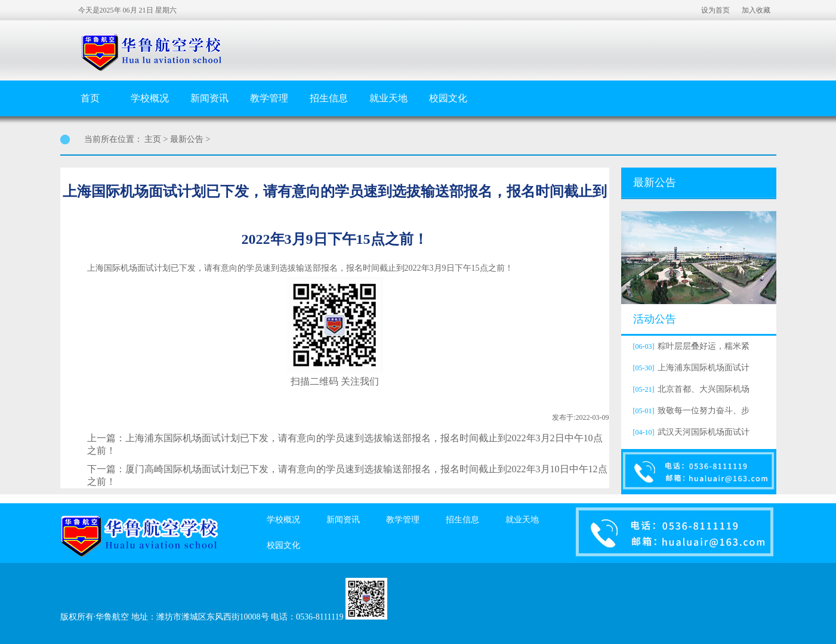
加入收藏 (756, 10)
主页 (153, 139)
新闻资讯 (209, 98)
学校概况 (150, 98)
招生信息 (329, 98)
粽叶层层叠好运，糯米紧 (690, 346)
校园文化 (448, 98)
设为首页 (715, 10)
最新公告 (187, 139)
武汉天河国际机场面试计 (690, 432)
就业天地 (388, 98)
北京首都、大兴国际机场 (690, 389)
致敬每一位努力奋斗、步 (690, 411)
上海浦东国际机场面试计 (690, 368)
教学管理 (269, 98)
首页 (90, 98)
